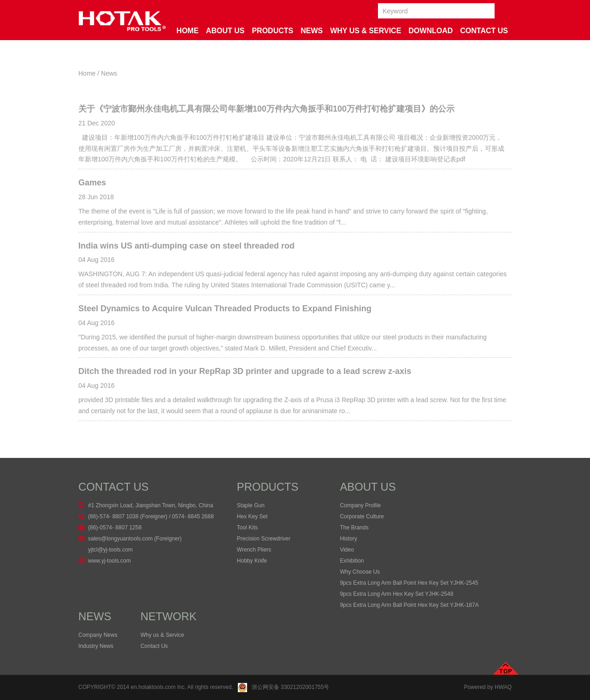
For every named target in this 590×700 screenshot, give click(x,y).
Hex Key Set (252, 516)
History (348, 539)
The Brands (354, 528)
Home (188, 31)
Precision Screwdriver (264, 539)
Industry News (96, 646)
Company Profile (360, 505)
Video (347, 550)
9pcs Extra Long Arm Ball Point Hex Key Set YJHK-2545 (409, 583)
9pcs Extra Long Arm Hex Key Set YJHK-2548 (396, 594)
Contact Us (484, 31)
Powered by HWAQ (488, 687)
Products (272, 31)
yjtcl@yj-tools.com (110, 550)
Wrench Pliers (254, 550)
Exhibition (352, 561)
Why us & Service (162, 635)
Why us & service (366, 31)
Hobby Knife (252, 561)
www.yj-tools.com (109, 561)
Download (431, 31)
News (312, 31)
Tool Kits (247, 528)
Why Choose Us (360, 572)
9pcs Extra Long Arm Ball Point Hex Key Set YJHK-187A (409, 605)
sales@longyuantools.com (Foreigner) (135, 539)
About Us (225, 31)
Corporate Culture (362, 516)
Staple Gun (251, 505)
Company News (98, 635)
